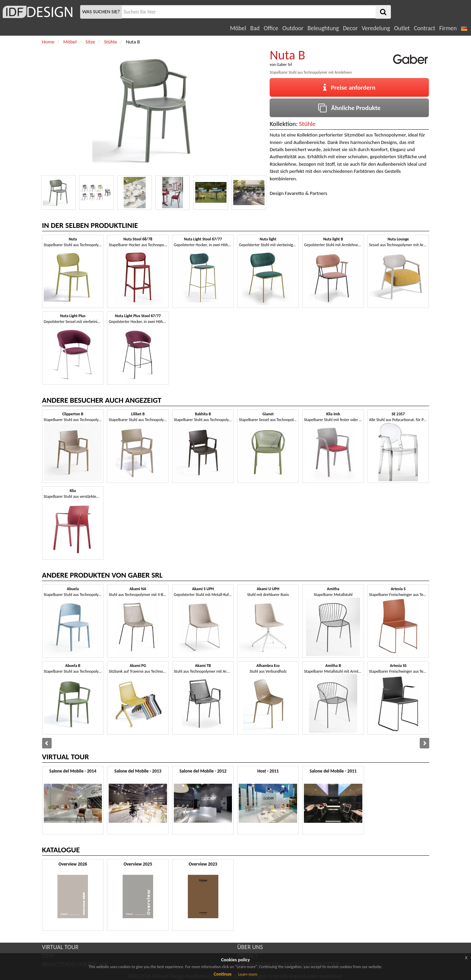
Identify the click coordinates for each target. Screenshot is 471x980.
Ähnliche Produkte (349, 108)
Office (271, 28)
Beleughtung (323, 28)
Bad (255, 28)
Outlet (402, 28)
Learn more (248, 974)
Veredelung (376, 28)
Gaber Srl (284, 65)
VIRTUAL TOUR (60, 947)
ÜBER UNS (250, 947)
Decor (350, 28)
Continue (223, 974)
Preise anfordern (349, 87)
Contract (425, 28)
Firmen (448, 28)
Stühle (307, 124)
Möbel (238, 28)
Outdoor (293, 28)
